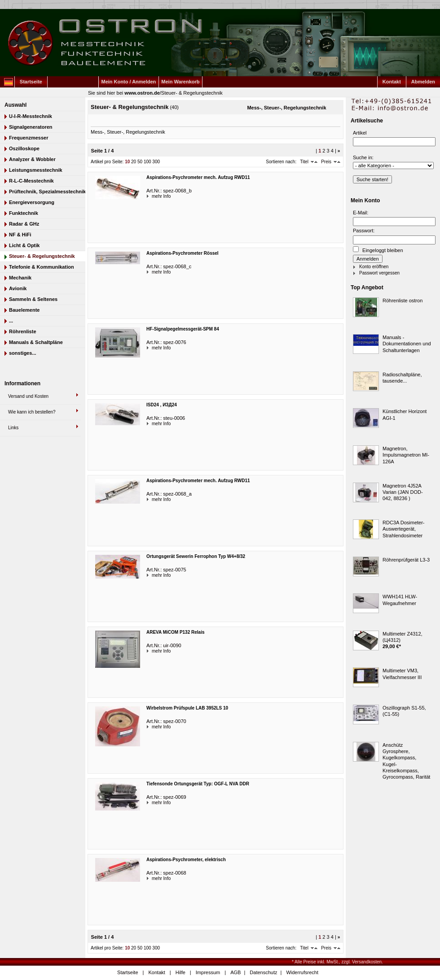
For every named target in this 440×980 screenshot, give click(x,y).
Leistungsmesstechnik (36, 170)
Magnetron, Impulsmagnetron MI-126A (406, 455)
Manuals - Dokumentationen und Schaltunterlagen (407, 344)
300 (156, 162)
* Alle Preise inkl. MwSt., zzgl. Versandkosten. (337, 962)
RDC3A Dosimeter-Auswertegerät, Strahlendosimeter (404, 529)
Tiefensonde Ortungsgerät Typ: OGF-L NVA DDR (198, 784)
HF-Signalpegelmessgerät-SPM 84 (183, 329)
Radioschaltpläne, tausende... (402, 378)
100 (147, 162)
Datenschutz (263, 972)
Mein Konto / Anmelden (129, 82)
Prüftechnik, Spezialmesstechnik (47, 192)
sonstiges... (23, 353)
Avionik (18, 288)
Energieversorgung (32, 202)
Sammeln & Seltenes (33, 299)
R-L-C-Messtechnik (31, 181)
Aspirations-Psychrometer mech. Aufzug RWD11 (198, 177)
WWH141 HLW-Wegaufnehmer (400, 600)
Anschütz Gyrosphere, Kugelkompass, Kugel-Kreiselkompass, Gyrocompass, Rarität (406, 761)
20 (134, 162)
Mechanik (20, 278)
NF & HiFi (20, 235)
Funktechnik (24, 213)
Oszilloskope (24, 148)
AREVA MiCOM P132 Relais (175, 632)
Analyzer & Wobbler (32, 159)
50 (140, 162)
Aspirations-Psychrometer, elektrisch (186, 860)
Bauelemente (24, 310)
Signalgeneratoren (31, 127)
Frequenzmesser (29, 138)
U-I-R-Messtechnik (31, 116)
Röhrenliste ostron (403, 301)
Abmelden (423, 82)
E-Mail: (361, 213)
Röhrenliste (23, 331)
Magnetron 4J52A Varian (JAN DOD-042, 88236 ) (403, 492)
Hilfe (180, 972)
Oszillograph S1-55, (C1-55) (404, 711)
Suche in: (363, 157)
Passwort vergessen (379, 273)
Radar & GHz (24, 224)
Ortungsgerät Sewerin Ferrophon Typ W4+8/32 (196, 556)
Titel (304, 162)
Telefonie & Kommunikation (42, 267)
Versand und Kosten (28, 396)
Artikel (360, 133)
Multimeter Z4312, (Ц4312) (403, 637)
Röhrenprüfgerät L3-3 (406, 560)
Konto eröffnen (374, 267)
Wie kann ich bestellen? (32, 412)
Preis (326, 162)
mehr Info (153, 196)
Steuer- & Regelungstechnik (192, 93)
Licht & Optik (24, 245)
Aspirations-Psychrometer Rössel (183, 253)
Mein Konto (365, 200)
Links (13, 428)
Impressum (208, 972)
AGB (235, 972)
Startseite (31, 82)
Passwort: (364, 231)
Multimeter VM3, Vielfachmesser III (402, 674)
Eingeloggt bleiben (378, 250)
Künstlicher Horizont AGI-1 (405, 414)
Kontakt (392, 82)
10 (127, 162)
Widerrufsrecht (302, 972)
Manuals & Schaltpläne (36, 342)
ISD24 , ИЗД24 (162, 405)
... (11, 321)
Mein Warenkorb (180, 82)
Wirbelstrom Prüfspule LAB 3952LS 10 (187, 708)
